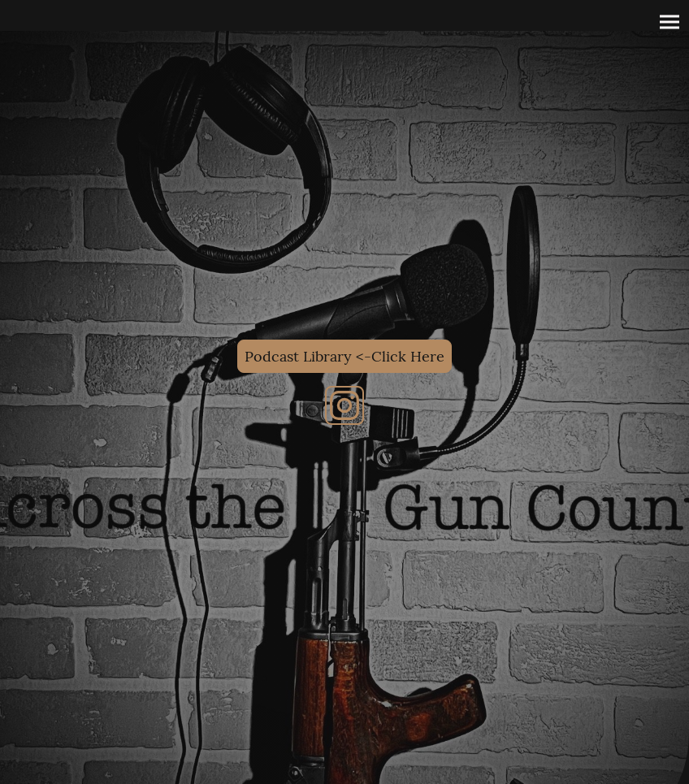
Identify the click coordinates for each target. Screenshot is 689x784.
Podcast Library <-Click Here (344, 356)
